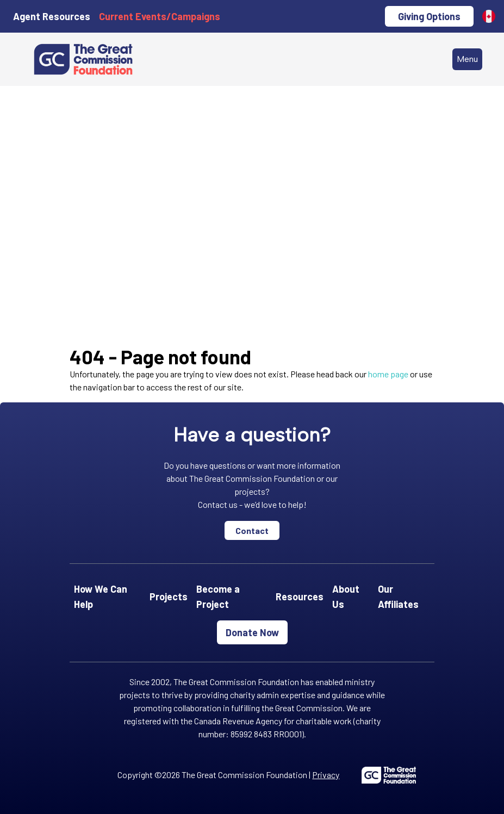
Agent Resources (52, 16)
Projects (169, 596)
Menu (467, 59)
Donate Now (252, 632)
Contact (252, 530)
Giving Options (429, 16)
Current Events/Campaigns (160, 16)
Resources (300, 596)
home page (388, 374)
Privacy (326, 775)
